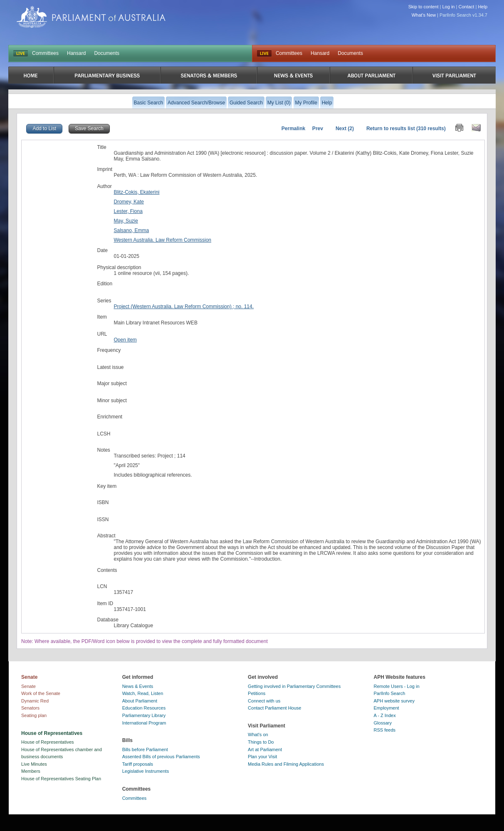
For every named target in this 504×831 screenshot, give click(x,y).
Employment (387, 708)
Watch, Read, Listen (143, 693)
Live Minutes (34, 764)
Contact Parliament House (274, 708)
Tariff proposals (138, 764)
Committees (45, 53)
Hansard (76, 53)
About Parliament (140, 701)
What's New (424, 15)
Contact (466, 7)
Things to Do (261, 742)
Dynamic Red (35, 701)
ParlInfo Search (390, 693)
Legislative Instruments (146, 771)
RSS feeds (385, 730)
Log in (449, 7)
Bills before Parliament (145, 749)
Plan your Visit (262, 757)
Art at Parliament (265, 749)
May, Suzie (126, 221)
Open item (125, 340)
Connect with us (264, 701)
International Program (144, 723)
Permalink (293, 129)
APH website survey (394, 701)
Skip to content (424, 7)
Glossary (383, 723)
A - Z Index (385, 715)
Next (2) (345, 129)
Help (483, 7)
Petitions (257, 693)
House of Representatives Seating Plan (61, 779)
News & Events (138, 686)
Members (31, 771)
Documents (107, 53)
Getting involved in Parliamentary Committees (294, 686)
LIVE (21, 54)
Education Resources (144, 708)
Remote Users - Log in (397, 686)
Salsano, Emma (131, 230)
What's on (258, 735)
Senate (28, 686)
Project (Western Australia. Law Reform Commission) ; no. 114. (184, 307)
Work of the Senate (41, 693)
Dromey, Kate (128, 202)
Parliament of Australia (91, 17)
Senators (30, 708)
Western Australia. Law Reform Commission (162, 240)
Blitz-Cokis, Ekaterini (136, 192)
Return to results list (391, 129)
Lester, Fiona (128, 211)
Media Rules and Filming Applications (286, 764)
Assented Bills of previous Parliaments (161, 757)
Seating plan (34, 715)
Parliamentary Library (144, 715)
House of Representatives (48, 742)
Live (264, 54)
